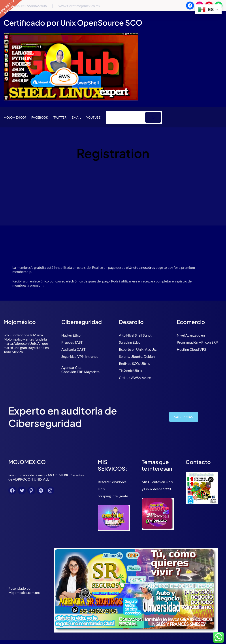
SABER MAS (187, 417)
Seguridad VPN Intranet (80, 356)
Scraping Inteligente (98, 489)
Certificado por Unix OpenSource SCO (73, 23)
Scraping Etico (130, 342)
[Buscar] (153, 117)
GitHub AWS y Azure (135, 378)
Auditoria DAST (73, 349)
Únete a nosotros (142, 267)
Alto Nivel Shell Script (135, 335)
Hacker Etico (71, 335)
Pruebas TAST (72, 342)
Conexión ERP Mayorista (80, 372)
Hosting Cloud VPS (191, 349)
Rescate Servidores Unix (101, 482)
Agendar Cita (71, 367)
